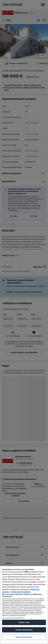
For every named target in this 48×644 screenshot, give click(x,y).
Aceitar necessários (24, 630)
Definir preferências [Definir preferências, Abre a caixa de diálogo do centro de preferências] (24, 637)
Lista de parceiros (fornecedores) (13, 618)
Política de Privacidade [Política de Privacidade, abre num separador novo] (21, 592)
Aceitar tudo (24, 622)
